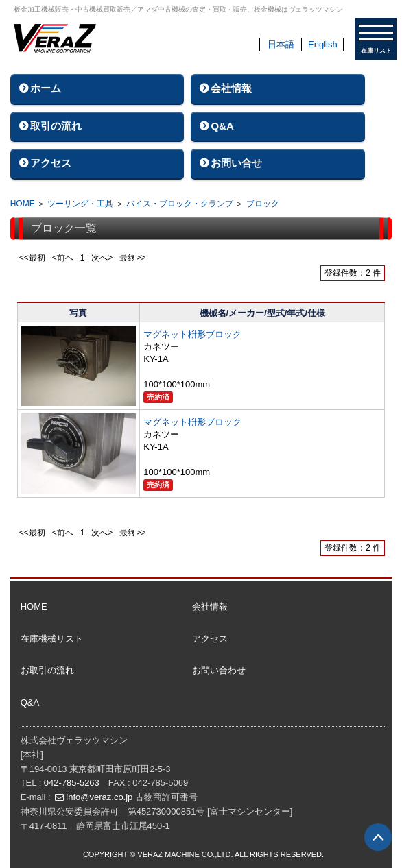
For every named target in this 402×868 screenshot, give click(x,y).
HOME (23, 204)
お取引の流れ (47, 670)
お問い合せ (236, 163)
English (323, 44)
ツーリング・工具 (80, 204)
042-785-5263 (72, 783)
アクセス (51, 163)
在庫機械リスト (52, 639)
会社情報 (231, 88)
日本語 (281, 44)
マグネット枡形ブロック (192, 334)
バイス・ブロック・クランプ (180, 204)
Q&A (222, 126)
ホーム (46, 88)
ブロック (263, 204)
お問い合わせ (219, 670)
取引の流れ (56, 126)
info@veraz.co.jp (99, 797)
